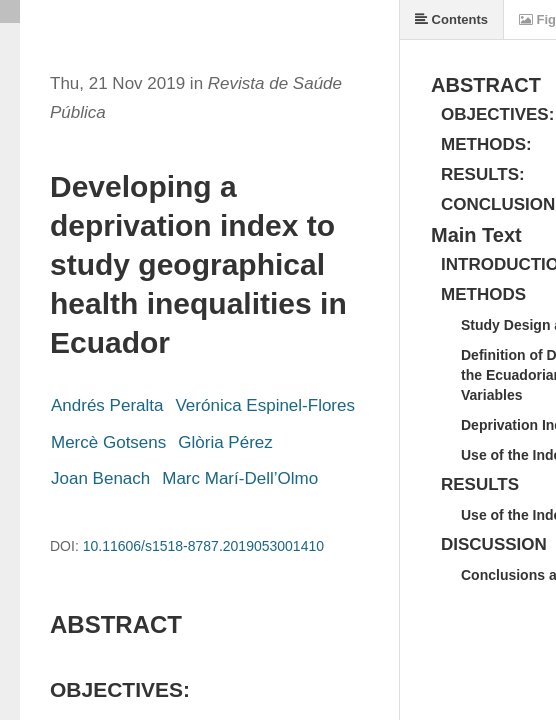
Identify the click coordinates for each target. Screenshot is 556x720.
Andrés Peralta (107, 405)
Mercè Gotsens (108, 442)
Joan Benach (100, 478)
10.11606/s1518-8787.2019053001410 (203, 546)
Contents (451, 19)
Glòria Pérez (225, 442)
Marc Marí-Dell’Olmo (240, 478)
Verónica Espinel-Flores (265, 405)
